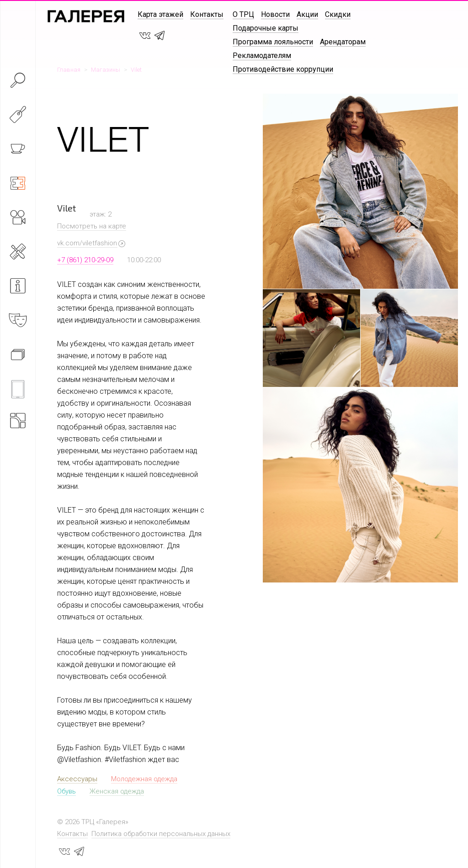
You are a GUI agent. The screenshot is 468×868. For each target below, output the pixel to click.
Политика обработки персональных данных (161, 834)
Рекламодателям (262, 56)
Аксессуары (77, 779)
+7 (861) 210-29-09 (85, 260)
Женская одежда (117, 791)
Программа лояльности (273, 42)
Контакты (207, 14)
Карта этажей (160, 14)
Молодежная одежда (144, 779)
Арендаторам (343, 42)
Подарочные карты (266, 28)
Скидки (338, 14)
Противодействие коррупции (283, 69)
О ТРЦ (243, 14)
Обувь (66, 791)
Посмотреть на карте (92, 226)
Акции (307, 14)
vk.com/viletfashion (87, 243)
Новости (275, 14)
